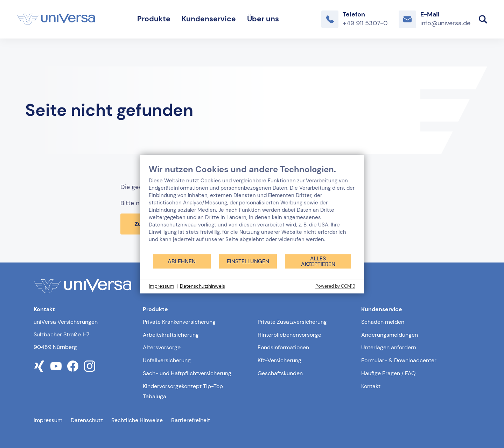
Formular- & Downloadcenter (399, 360)
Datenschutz (87, 420)
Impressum (48, 420)
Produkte (154, 19)
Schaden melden (383, 322)
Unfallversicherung (167, 360)
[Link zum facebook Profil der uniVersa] (73, 366)
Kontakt (371, 386)
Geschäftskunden (280, 373)
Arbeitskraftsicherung (171, 335)
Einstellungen (248, 261)
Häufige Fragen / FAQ (388, 373)
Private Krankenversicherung (179, 322)
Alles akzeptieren (318, 261)
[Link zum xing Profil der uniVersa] (39, 366)
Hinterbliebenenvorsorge (289, 335)
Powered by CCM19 (335, 286)
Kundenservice (209, 19)
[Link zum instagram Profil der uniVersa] (90, 366)
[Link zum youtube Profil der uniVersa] (56, 366)
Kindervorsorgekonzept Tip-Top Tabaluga (183, 391)
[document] (252, 209)
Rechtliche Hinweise (137, 420)
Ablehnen (182, 261)
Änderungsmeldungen (390, 335)
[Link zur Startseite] (56, 19)
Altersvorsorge (162, 347)
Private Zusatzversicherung (292, 322)
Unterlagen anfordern (389, 347)
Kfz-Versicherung (279, 360)
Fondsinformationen (283, 347)
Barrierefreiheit (191, 420)
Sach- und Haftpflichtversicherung (187, 373)
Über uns (263, 19)
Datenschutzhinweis (202, 286)
